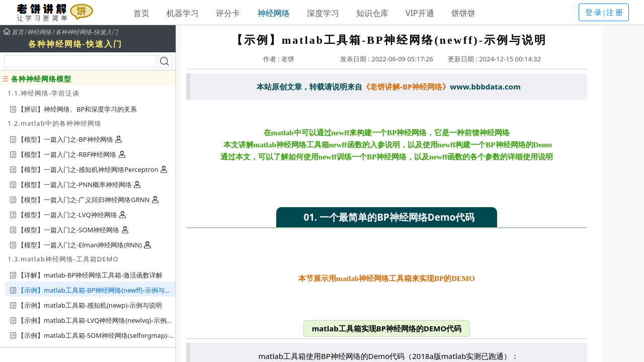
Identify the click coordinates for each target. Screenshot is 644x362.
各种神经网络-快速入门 (87, 32)
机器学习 (183, 13)
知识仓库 (372, 13)
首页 (141, 13)
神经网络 (274, 13)
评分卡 (228, 13)
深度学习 (323, 13)
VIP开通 (420, 13)
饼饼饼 (463, 13)
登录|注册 (605, 13)
